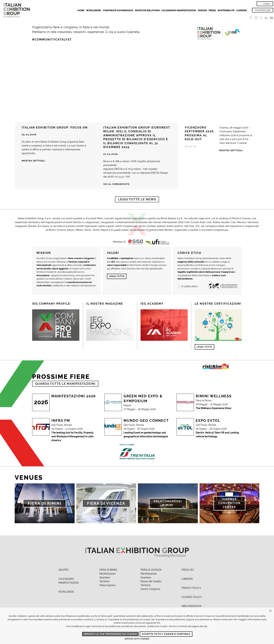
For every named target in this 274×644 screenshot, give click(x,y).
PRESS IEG (188, 570)
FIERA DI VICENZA (151, 570)
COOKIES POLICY (192, 597)
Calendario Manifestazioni (179, 10)
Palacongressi (107, 585)
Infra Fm (61, 421)
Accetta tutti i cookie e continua (166, 634)
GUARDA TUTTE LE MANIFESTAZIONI (65, 384)
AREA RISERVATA (191, 606)
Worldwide (94, 10)
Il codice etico (188, 286)
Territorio (104, 581)
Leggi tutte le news (137, 199)
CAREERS (187, 579)
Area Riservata (263, 10)
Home (81, 10)
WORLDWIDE (66, 592)
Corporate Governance (118, 10)
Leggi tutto (117, 276)
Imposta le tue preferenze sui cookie (110, 634)
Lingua (265, 4)
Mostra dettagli (33, 161)
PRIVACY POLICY (191, 588)
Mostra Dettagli (231, 150)
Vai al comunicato (116, 184)
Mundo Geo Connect (146, 421)
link (158, 623)
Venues (202, 10)
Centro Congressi (150, 589)
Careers (241, 10)
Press (212, 10)
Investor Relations (147, 10)
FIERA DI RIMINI (108, 570)
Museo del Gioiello (151, 581)
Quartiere (105, 577)
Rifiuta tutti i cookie (137, 639)
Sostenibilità (226, 10)
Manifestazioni (108, 574)
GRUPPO (64, 570)
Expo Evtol (208, 421)
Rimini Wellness (214, 396)
